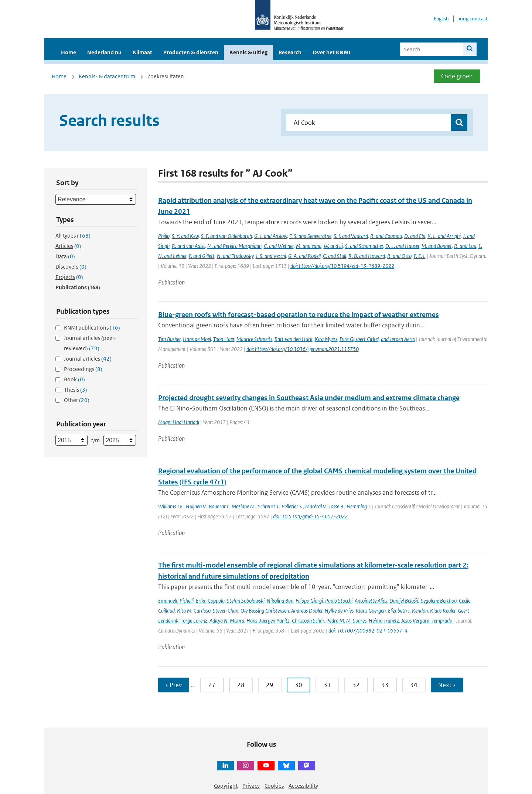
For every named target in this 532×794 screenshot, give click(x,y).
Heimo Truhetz (384, 621)
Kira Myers (326, 339)
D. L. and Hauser (402, 246)
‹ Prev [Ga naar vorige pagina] (174, 685)
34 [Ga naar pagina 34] (414, 685)
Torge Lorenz (194, 621)
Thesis (76, 390)
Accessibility (303, 786)
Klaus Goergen (371, 611)
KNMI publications (92, 328)
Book (74, 379)
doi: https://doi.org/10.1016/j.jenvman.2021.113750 (303, 349)
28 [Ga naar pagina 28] (241, 685)
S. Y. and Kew (185, 236)
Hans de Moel (197, 339)
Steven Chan (226, 611)
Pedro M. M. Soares (346, 621)
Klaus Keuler (443, 611)
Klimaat (142, 52)
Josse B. (337, 506)
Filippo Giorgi (309, 601)
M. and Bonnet (437, 246)
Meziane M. (244, 506)
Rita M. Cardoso (194, 611)
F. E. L (420, 256)
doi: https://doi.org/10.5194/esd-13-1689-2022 (342, 266)
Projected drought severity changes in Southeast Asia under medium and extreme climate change (309, 398)
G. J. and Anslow (271, 236)
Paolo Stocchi (339, 601)
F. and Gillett (202, 256)
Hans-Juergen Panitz (268, 621)
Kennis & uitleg (248, 52)
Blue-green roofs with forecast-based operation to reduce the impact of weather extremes (299, 315)
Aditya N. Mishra (227, 621)
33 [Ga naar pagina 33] (385, 685)
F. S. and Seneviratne (310, 236)
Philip (164, 236)
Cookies (274, 786)
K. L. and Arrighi (444, 236)
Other (77, 400)
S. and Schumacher (364, 246)
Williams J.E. (171, 506)
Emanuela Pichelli (176, 601)
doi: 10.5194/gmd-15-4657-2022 (310, 516)
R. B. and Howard (367, 256)
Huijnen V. (196, 506)
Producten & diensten (191, 52)
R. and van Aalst (188, 246)
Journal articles (88, 359)
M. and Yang (309, 246)
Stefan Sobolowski (246, 601)
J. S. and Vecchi (271, 256)
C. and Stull (335, 256)
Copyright (226, 786)
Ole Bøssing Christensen (265, 611)
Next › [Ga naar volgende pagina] (447, 685)
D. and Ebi (415, 236)
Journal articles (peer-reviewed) (90, 343)
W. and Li (333, 246)
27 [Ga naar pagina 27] (212, 685)
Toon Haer (224, 339)
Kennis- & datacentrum (107, 76)
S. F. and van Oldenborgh (226, 236)
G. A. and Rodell (304, 256)
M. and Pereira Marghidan (234, 246)
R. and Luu (465, 246)
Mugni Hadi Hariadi (179, 422)
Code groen (457, 76)
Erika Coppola (210, 601)
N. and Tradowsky (235, 256)
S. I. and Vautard (351, 236)
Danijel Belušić (404, 601)
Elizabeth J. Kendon (408, 611)
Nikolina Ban (280, 601)
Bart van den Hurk (294, 339)
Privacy (251, 786)
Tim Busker (169, 339)
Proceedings (83, 369)
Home (69, 52)
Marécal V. (316, 506)
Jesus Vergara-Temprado (427, 621)
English (441, 19)
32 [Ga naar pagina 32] (356, 685)
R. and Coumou (386, 236)
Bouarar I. (219, 506)
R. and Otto (399, 256)
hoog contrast (473, 19)
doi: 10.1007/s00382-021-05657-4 (368, 631)
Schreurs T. (269, 506)
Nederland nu (104, 52)
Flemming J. (359, 506)
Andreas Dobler (307, 611)
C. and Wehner (279, 246)
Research (290, 52)
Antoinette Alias (371, 601)
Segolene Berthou (439, 601)
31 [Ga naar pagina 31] (327, 685)
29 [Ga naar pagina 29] (270, 685)
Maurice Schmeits (254, 339)
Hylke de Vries (339, 611)
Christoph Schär (308, 621)
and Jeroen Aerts (398, 339)
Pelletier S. (292, 506)
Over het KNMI (332, 52)
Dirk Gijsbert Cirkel (359, 339)
